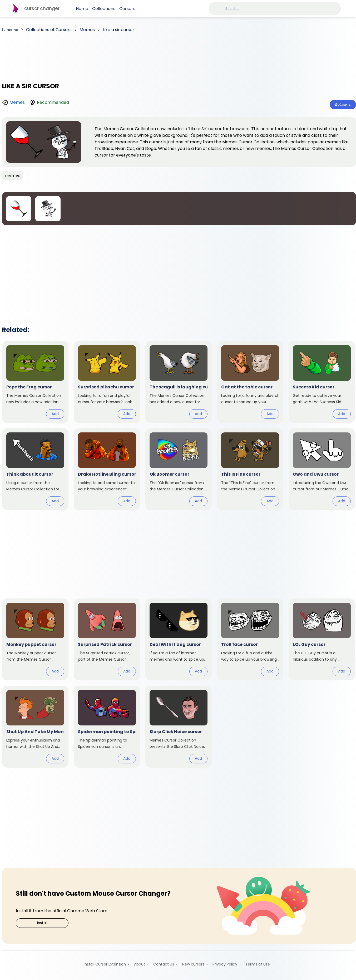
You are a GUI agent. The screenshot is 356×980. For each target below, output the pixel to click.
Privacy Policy (225, 964)
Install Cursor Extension (105, 964)
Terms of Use (258, 964)
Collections (104, 9)
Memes (17, 102)
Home (82, 9)
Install (42, 923)
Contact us (164, 964)
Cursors (127, 9)
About (140, 964)
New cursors (193, 964)
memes (13, 175)
